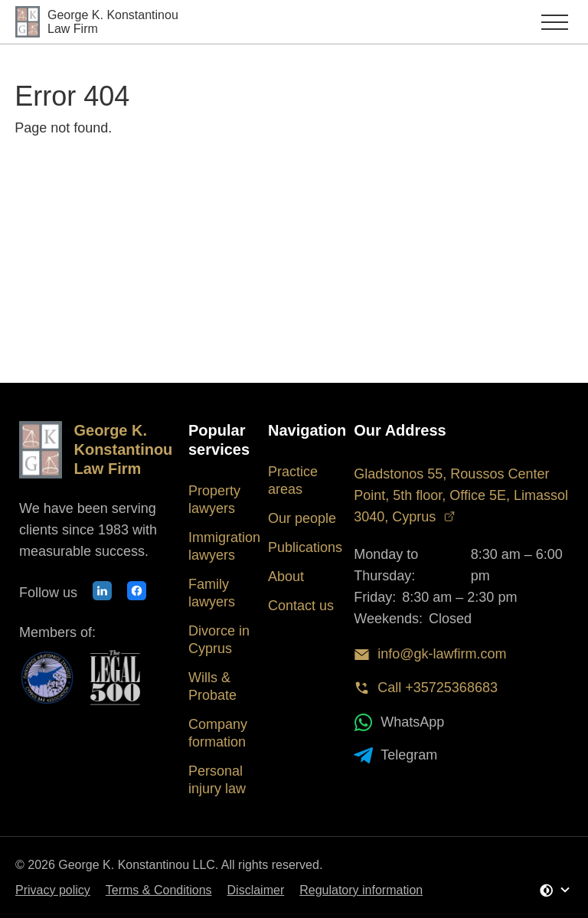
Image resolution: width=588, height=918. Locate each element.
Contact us (301, 606)
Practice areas (293, 480)
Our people (302, 518)
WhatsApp (399, 722)
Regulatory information (361, 890)
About (286, 577)
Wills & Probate (212, 686)
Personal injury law (217, 780)
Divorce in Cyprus (219, 640)
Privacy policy (53, 890)
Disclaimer (256, 890)
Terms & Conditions (159, 890)
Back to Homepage (97, 173)
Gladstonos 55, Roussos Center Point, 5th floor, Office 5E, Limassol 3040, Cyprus (461, 495)
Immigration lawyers (224, 546)
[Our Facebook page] (137, 593)
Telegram (395, 755)
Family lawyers (212, 593)
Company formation (218, 733)
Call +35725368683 (426, 688)
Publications (305, 547)
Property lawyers (214, 500)
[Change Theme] (555, 890)
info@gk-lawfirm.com (430, 654)
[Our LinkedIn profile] (102, 593)
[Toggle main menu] (517, 22)
